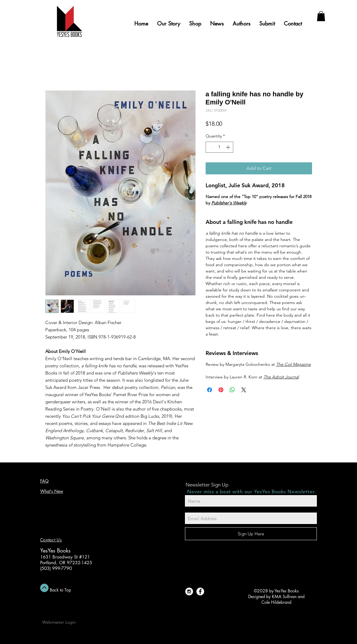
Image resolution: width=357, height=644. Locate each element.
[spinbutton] (219, 147)
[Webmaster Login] (59, 622)
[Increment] (229, 147)
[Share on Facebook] (210, 390)
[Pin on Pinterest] (221, 390)
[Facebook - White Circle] (200, 591)
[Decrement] (210, 147)
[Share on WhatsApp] (232, 390)
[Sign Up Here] (251, 534)
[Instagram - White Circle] (189, 591)
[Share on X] (244, 390)
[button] (321, 16)
